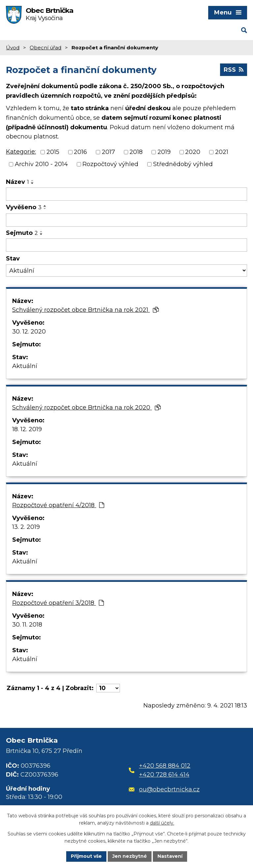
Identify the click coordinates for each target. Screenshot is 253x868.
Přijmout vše (86, 856)
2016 (80, 152)
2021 (222, 152)
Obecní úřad (45, 48)
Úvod (13, 48)
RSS (234, 70)
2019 (164, 152)
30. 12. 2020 (29, 332)
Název (17, 182)
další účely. (162, 823)
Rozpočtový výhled (110, 164)
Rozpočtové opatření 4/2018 (58, 505)
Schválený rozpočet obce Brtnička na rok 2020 (86, 408)
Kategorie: (21, 152)
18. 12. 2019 (27, 429)
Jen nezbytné (130, 856)
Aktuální (25, 366)
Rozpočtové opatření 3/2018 (58, 603)
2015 (53, 152)
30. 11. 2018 (27, 625)
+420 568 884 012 (165, 766)
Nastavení (170, 856)
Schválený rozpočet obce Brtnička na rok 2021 (85, 310)
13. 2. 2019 (26, 527)
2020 (193, 152)
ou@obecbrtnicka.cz (164, 789)
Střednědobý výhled (183, 164)
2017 (108, 152)
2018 (136, 152)
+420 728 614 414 (164, 775)
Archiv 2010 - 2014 (41, 164)
